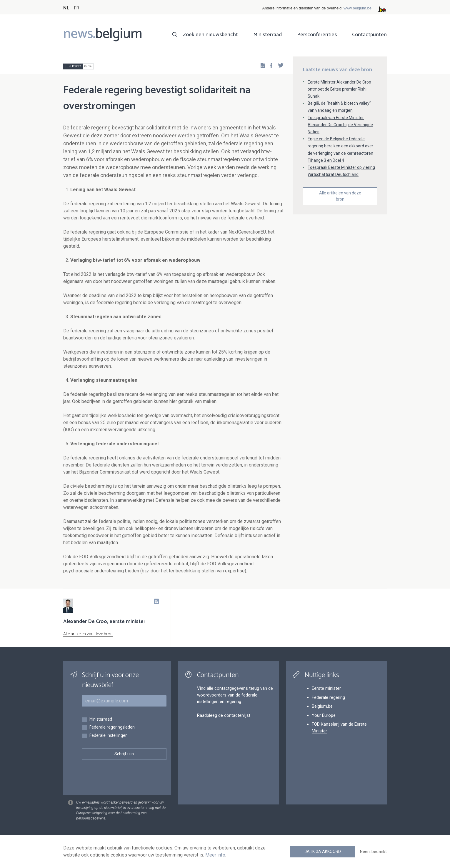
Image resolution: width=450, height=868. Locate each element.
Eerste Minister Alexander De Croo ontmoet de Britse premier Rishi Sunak (339, 89)
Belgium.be (322, 706)
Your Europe (324, 715)
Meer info (215, 855)
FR (76, 8)
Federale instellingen (108, 736)
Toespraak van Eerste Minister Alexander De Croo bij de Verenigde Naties (340, 125)
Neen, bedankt (373, 852)
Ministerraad (267, 35)
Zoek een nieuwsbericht (210, 35)
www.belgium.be (357, 8)
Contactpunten (369, 35)
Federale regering (328, 697)
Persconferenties (317, 35)
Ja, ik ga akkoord (323, 852)
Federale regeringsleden (112, 728)
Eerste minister (326, 688)
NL (66, 8)
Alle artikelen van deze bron (340, 196)
